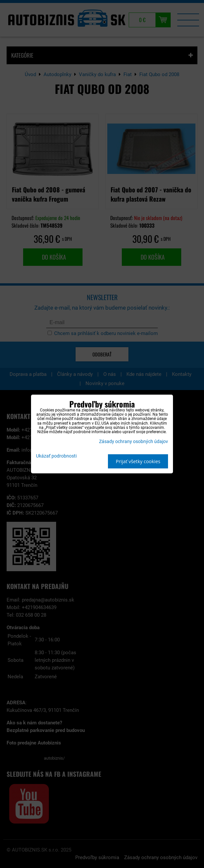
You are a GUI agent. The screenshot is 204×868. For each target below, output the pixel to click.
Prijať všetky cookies (138, 461)
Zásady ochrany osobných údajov (134, 442)
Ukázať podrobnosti (56, 456)
